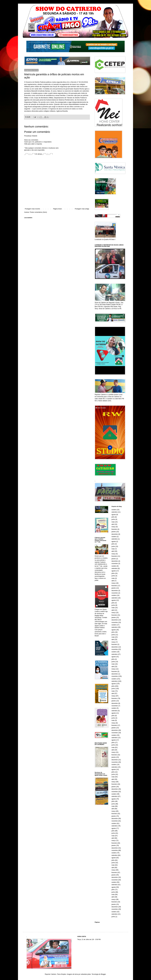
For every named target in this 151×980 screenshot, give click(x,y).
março (114, 527)
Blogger (103, 974)
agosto (114, 515)
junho (113, 519)
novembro (115, 564)
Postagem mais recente (32, 209)
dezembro (115, 534)
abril (113, 524)
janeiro (114, 532)
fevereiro (114, 529)
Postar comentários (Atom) (38, 212)
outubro (114, 510)
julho (113, 517)
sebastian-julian (86, 974)
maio (113, 522)
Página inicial (57, 209)
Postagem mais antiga (82, 209)
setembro (115, 512)
